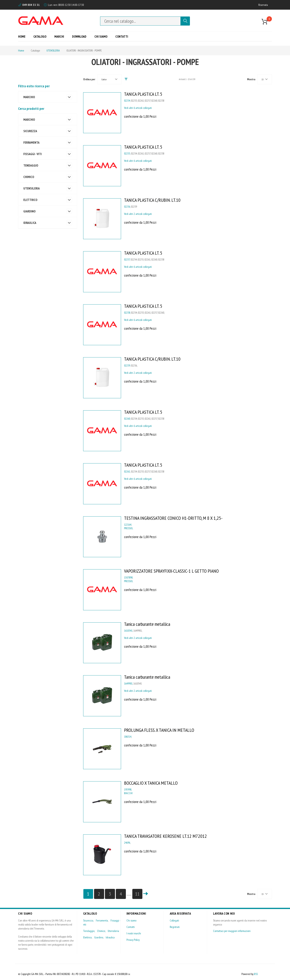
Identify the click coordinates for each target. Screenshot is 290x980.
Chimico (101, 931)
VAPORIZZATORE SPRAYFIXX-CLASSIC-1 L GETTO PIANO (171, 571)
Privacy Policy (133, 940)
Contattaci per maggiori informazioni (232, 931)
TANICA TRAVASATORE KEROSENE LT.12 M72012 (165, 836)
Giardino (99, 937)
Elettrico (87, 937)
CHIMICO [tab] (29, 177)
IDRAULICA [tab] (30, 223)
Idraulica (110, 937)
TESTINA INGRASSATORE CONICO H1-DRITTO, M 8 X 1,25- (173, 518)
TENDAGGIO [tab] (31, 165)
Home (21, 50)
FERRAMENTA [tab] (31, 142)
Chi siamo (131, 920)
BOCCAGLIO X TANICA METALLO (151, 783)
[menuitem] (23, 36)
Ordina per (89, 79)
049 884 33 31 (31, 5)
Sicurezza (88, 920)
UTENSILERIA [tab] (32, 188)
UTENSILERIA (53, 50)
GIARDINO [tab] (29, 211)
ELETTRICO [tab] (30, 200)
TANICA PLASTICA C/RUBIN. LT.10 (152, 200)
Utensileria (113, 931)
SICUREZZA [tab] (30, 131)
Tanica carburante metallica (147, 624)
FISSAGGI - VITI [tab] (33, 154)
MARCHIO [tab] (29, 97)
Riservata (263, 5)
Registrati (175, 927)
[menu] (75, 36)
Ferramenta (102, 920)
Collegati (174, 920)
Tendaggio (89, 931)
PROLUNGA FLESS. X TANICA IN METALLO (159, 730)
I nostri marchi (134, 933)
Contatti (131, 927)
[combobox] (140, 21)
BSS (256, 974)
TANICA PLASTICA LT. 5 (143, 94)
